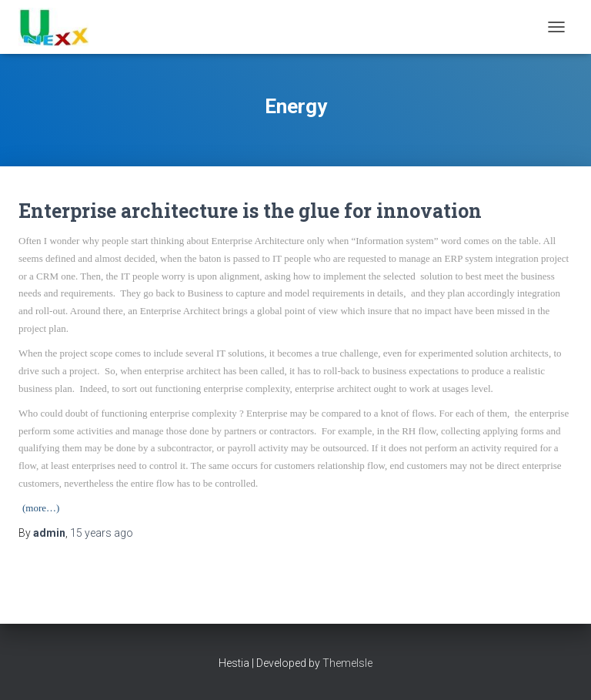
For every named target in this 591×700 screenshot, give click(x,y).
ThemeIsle (347, 663)
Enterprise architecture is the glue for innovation (250, 211)
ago (102, 533)
